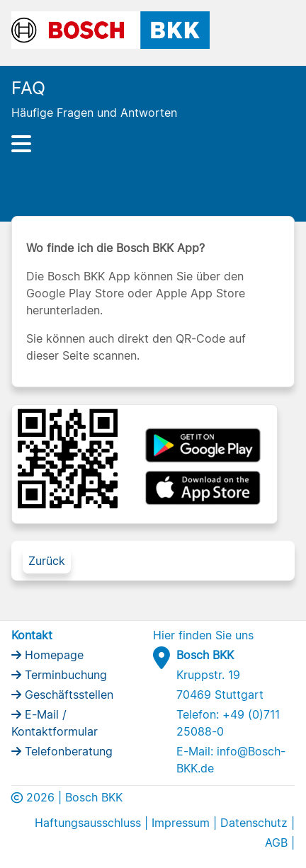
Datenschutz (254, 823)
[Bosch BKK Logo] (110, 29)
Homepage (52, 655)
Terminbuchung (64, 675)
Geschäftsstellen (67, 695)
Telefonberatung (67, 751)
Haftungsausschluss (88, 823)
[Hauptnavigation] (153, 144)
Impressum (181, 823)
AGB (276, 843)
